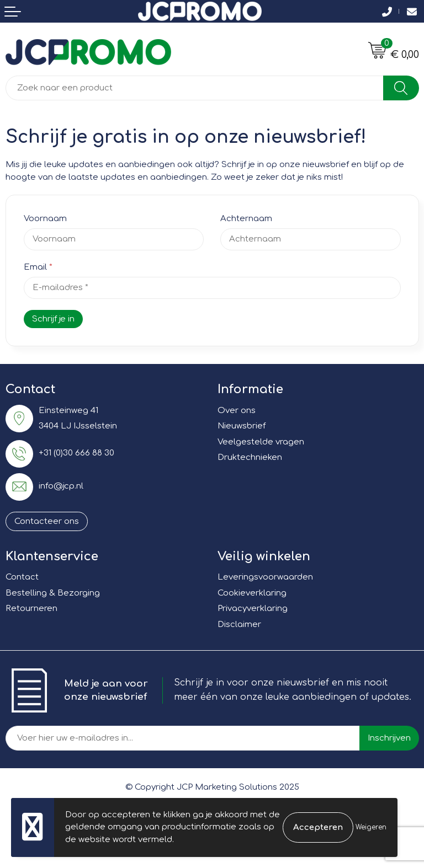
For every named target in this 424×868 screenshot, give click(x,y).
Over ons (237, 411)
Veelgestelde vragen (261, 442)
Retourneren (31, 609)
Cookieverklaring (252, 593)
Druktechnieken (250, 457)
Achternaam (246, 219)
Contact (22, 577)
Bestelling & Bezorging (53, 593)
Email (38, 267)
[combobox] (195, 88)
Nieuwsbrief (242, 426)
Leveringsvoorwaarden (265, 577)
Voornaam (45, 219)
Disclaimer (239, 625)
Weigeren (371, 827)
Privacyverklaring (253, 609)
